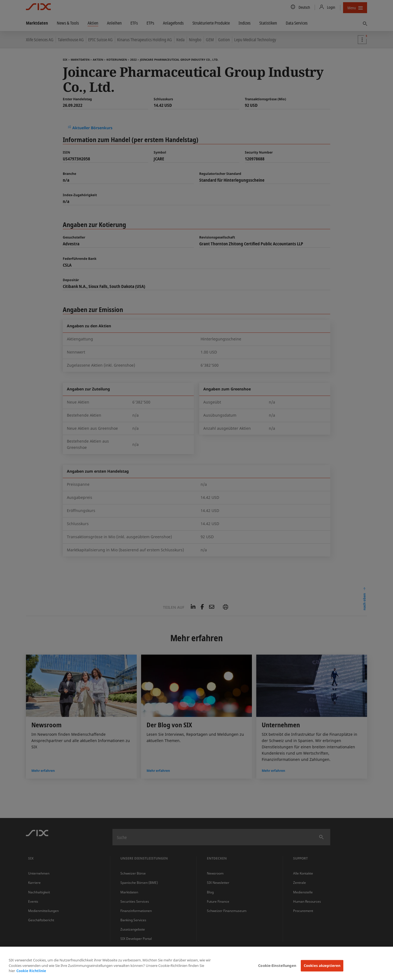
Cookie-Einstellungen (277, 966)
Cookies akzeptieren (322, 966)
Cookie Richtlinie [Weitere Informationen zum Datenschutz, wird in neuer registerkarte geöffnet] (31, 971)
